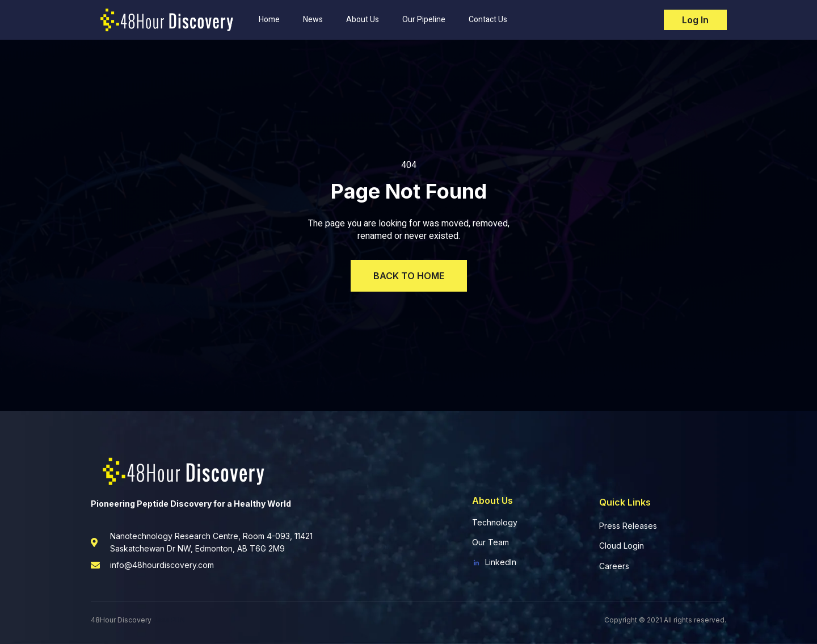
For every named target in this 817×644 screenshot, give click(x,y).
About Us (363, 20)
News (313, 20)
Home (269, 20)
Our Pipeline (424, 20)
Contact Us (488, 20)
